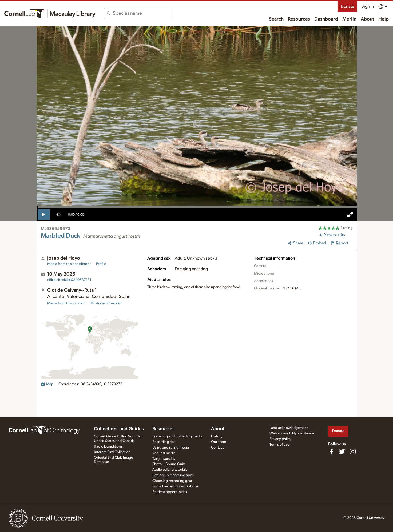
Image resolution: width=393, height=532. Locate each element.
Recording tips (164, 442)
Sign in (368, 6)
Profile (101, 264)
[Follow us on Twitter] (342, 452)
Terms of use (279, 445)
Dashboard (326, 19)
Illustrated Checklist (106, 303)
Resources (299, 19)
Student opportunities (170, 492)
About (367, 19)
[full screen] (350, 215)
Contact (217, 448)
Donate (347, 6)
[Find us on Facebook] (331, 452)
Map (47, 384)
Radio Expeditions (108, 446)
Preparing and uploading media (177, 436)
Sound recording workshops (175, 486)
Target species (164, 459)
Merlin (349, 19)
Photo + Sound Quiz (168, 464)
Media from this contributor (69, 264)
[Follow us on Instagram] (353, 452)
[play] (44, 215)
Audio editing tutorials (170, 470)
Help (384, 19)
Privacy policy (280, 439)
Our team (219, 442)
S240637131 (69, 280)
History (217, 436)
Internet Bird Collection (112, 452)
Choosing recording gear (172, 481)
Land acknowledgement (289, 428)
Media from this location (66, 303)
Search (276, 19)
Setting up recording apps (173, 475)
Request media (164, 453)
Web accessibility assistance (292, 433)
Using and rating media (171, 448)
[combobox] (142, 13)
